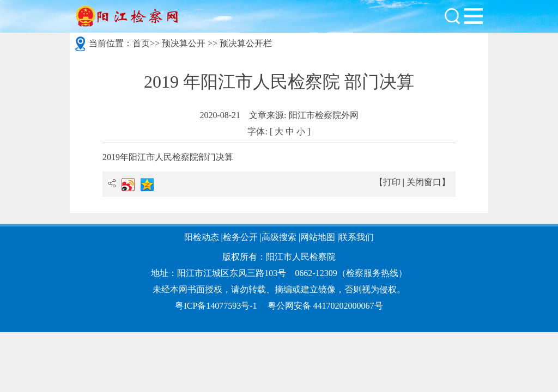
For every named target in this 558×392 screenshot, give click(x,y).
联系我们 (356, 237)
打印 (392, 182)
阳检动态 (202, 237)
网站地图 (318, 237)
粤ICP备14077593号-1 (216, 306)
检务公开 (240, 237)
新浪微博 (128, 185)
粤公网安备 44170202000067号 (325, 306)
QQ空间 (147, 185)
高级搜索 (279, 237)
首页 (141, 43)
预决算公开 (184, 43)
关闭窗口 (424, 182)
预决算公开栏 (246, 43)
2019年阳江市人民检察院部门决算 (168, 157)
